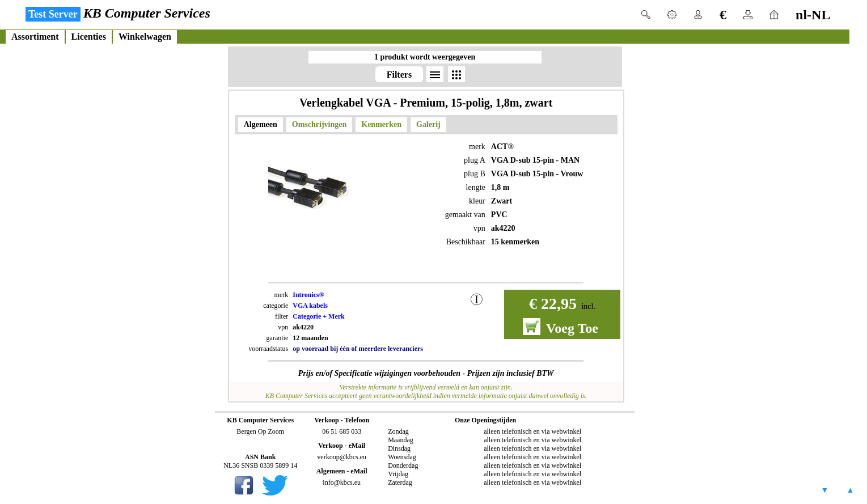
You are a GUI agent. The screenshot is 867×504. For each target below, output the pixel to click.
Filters (399, 75)
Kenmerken (381, 124)
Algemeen (261, 124)
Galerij (428, 124)
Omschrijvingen (319, 124)
